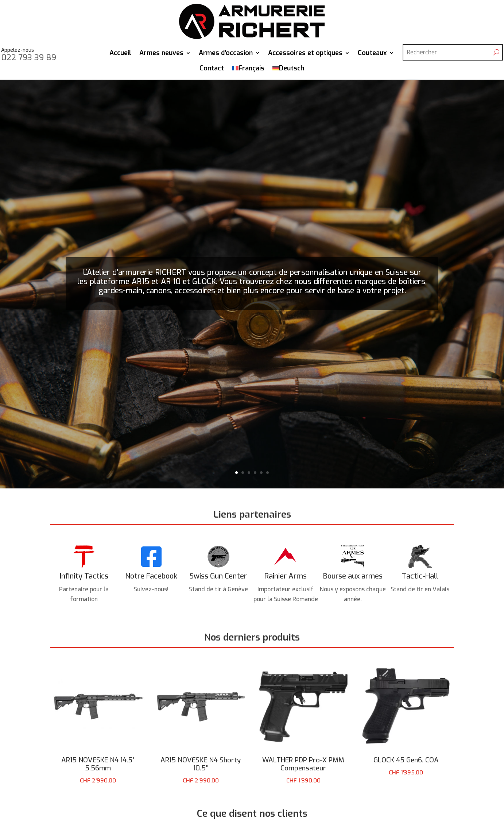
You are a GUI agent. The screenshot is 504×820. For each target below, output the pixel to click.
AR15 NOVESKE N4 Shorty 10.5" (201, 767)
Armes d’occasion (226, 55)
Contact (212, 70)
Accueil (120, 55)
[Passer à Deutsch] (288, 73)
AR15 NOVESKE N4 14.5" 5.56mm (98, 767)
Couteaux (372, 55)
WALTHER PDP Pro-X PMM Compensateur (303, 767)
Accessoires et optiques (305, 55)
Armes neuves (161, 55)
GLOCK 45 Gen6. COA (406, 763)
